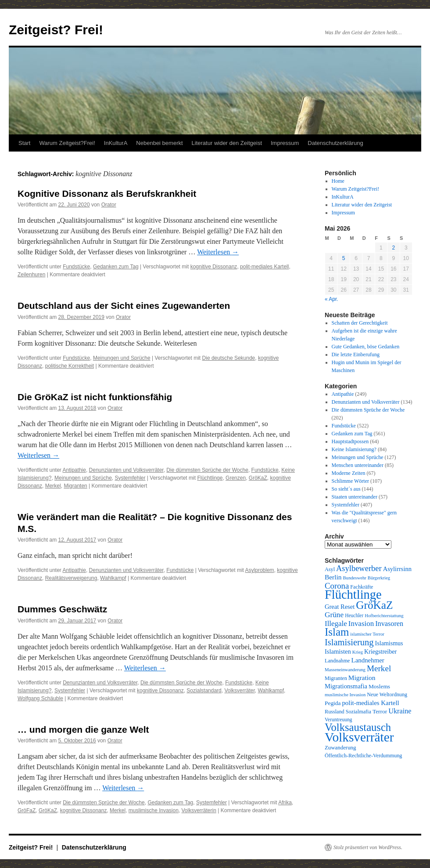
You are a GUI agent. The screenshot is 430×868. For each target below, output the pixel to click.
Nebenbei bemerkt (159, 143)
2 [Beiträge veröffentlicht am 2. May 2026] (393, 248)
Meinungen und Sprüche (122, 358)
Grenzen (236, 478)
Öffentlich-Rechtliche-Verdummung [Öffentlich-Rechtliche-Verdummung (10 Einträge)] (363, 756)
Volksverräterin (199, 810)
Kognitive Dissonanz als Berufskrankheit (107, 193)
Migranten (75, 486)
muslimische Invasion (154, 810)
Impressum (285, 143)
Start (24, 143)
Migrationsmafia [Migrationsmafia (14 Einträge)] (346, 686)
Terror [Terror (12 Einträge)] (380, 711)
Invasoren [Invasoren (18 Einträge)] (389, 624)
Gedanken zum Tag (116, 267)
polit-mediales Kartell (264, 267)
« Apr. (331, 299)
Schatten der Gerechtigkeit (360, 323)
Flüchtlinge (210, 478)
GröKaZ (258, 478)
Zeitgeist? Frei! (56, 30)
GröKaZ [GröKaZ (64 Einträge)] (374, 605)
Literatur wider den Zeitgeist (227, 143)
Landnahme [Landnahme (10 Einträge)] (337, 661)
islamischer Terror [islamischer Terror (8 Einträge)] (367, 634)
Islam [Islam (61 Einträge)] (337, 632)
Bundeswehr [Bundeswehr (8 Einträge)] (355, 578)
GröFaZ (27, 810)
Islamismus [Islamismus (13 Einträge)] (389, 643)
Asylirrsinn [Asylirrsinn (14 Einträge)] (397, 569)
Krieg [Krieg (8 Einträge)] (358, 652)
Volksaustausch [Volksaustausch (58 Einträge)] (358, 727)
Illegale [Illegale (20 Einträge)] (336, 624)
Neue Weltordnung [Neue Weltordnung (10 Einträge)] (387, 694)
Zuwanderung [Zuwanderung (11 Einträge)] (340, 748)
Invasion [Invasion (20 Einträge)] (361, 624)
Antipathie (74, 470)
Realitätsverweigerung (71, 578)
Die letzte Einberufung (356, 354)
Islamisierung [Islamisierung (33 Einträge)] (349, 642)
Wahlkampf (113, 578)
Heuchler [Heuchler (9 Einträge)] (354, 615)
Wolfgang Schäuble (40, 698)
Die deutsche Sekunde (229, 358)
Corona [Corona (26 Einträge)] (337, 586)
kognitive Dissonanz (214, 267)
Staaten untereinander (355, 497)
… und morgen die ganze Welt (83, 729)
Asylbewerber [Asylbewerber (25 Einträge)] (359, 568)
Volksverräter (239, 691)
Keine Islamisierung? (354, 449)
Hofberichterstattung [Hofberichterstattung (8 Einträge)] (384, 616)
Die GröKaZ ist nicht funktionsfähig (95, 397)
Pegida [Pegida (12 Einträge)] (333, 703)
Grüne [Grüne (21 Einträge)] (334, 615)
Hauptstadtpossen (350, 441)
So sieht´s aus (346, 489)
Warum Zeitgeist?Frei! (67, 143)
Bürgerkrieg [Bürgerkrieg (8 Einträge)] (379, 578)
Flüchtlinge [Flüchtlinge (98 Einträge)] (353, 595)
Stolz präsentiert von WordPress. (368, 847)
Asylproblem (260, 570)
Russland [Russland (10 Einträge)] (335, 712)
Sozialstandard (204, 691)
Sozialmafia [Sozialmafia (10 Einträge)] (358, 712)
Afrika (285, 803)
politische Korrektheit (70, 366)
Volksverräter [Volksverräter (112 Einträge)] (359, 737)
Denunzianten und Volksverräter (126, 470)
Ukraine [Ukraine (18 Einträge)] (400, 711)
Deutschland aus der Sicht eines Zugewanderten (124, 306)
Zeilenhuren (31, 275)
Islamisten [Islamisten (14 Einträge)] (338, 651)
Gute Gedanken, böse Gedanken (366, 347)
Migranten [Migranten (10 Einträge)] (336, 678)
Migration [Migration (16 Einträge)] (362, 678)
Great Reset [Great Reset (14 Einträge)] (340, 607)
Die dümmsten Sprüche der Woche (207, 470)
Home (338, 181)
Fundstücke (76, 267)
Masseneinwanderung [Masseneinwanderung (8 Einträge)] (345, 670)
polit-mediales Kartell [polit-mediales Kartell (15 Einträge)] (370, 703)
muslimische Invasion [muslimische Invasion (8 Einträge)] (345, 695)
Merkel (53, 486)
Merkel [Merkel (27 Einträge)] (379, 668)
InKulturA (116, 143)
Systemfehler (130, 478)
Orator (109, 205)
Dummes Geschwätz (62, 609)
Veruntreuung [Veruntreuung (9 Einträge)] (339, 720)
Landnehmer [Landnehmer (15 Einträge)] (368, 660)
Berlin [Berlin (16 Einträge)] (333, 577)
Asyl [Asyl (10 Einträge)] (330, 569)
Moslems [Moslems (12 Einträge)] (379, 686)
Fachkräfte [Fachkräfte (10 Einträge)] (362, 587)
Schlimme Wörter (350, 481)
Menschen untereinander (358, 465)
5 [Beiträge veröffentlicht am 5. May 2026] (344, 258)
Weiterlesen (218, 252)
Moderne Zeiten (349, 473)
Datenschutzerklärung (335, 143)
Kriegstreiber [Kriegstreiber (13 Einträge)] (380, 651)
